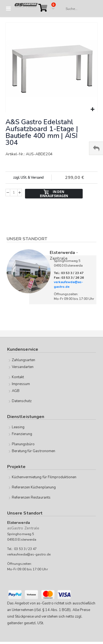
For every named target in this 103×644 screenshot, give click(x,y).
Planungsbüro (23, 444)
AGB (16, 391)
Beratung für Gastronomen (34, 451)
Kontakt (18, 377)
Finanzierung (22, 434)
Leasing (18, 427)
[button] (92, 110)
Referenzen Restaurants (31, 497)
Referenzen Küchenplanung (34, 487)
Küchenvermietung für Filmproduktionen (44, 477)
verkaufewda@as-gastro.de (68, 284)
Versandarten (23, 367)
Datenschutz (22, 401)
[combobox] (79, 9)
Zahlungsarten (24, 360)
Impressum (21, 384)
